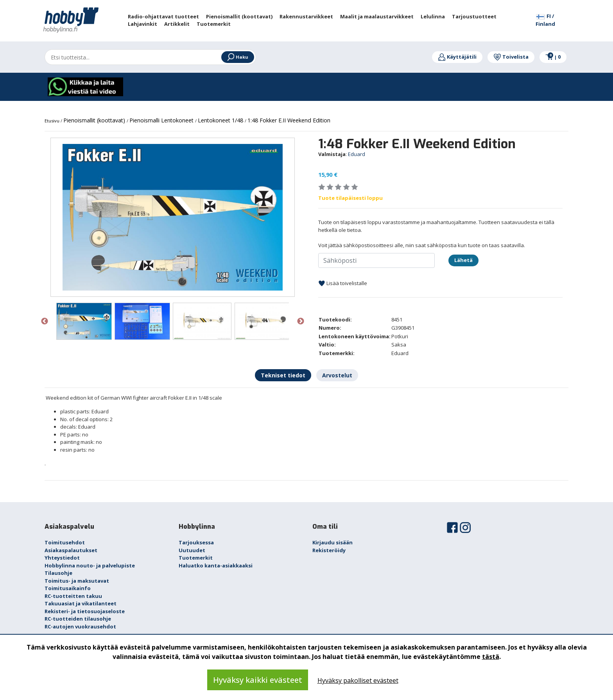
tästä (491, 657)
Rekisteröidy (329, 550)
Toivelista (511, 57)
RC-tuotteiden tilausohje (78, 619)
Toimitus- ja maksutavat (77, 581)
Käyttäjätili (457, 57)
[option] (173, 217)
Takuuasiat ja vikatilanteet (81, 603)
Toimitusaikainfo (68, 588)
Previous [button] (45, 321)
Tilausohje (58, 573)
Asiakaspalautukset (71, 550)
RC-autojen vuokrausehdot (80, 626)
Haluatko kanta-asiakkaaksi (216, 565)
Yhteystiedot (62, 558)
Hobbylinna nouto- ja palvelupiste (90, 565)
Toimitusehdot (65, 542)
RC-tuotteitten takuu (73, 596)
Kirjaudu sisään (332, 542)
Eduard (357, 154)
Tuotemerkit (196, 558)
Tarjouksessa (196, 542)
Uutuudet (192, 550)
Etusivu (53, 121)
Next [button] (301, 321)
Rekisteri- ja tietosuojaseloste (85, 611)
